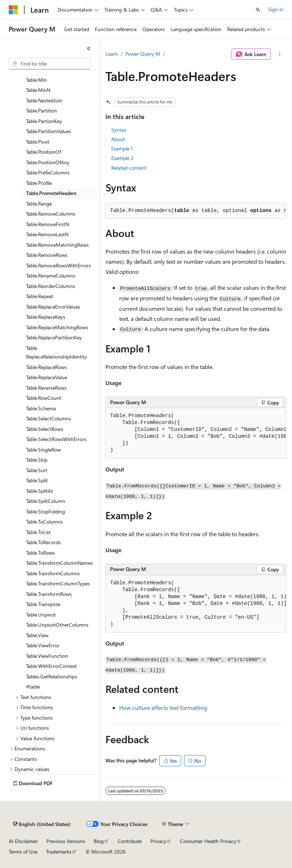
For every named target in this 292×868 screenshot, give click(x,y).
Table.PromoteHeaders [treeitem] (51, 193)
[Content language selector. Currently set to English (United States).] (42, 824)
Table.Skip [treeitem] (37, 460)
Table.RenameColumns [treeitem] (51, 276)
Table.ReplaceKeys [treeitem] (46, 317)
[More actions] (280, 54)
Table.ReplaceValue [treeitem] (47, 377)
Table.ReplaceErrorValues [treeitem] (53, 307)
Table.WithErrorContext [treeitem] (51, 666)
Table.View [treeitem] (37, 635)
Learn (112, 54)
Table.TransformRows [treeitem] (49, 594)
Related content (129, 168)
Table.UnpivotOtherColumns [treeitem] (57, 625)
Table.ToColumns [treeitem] (44, 522)
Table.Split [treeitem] (37, 480)
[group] (196, 433)
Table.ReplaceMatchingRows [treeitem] (57, 327)
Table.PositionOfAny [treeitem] (48, 162)
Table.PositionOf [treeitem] (43, 152)
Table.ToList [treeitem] (38, 532)
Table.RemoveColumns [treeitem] (51, 214)
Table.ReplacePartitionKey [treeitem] (54, 337)
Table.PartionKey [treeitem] (44, 121)
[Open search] (258, 10)
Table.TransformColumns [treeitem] (53, 573)
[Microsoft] (13, 10)
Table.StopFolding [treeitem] (45, 511)
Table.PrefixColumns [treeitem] (48, 172)
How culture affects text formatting (163, 708)
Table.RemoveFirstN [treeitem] (47, 224)
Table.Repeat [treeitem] (40, 296)
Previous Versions (66, 841)
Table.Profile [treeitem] (39, 183)
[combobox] (50, 64)
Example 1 (122, 149)
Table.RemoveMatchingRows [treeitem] (57, 245)
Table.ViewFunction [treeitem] (47, 656)
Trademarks (59, 852)
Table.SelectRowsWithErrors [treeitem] (56, 439)
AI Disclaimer (23, 841)
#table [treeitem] (33, 687)
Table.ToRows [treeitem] (40, 553)
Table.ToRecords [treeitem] (43, 542)
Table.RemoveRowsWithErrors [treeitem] (59, 265)
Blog (99, 841)
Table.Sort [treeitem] (37, 470)
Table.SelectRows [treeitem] (45, 429)
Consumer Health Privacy (208, 841)
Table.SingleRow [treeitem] (43, 450)
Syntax (119, 130)
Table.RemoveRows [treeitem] (47, 255)
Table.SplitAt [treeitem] (39, 491)
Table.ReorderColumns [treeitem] (51, 286)
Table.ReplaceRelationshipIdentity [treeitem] (57, 352)
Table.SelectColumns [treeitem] (49, 418)
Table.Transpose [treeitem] (43, 604)
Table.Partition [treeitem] (41, 111)
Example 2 (122, 158)
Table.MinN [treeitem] (38, 90)
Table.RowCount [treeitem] (44, 398)
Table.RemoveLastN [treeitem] (47, 234)
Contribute (130, 841)
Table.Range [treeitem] (39, 204)
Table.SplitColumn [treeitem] (46, 501)
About (118, 139)
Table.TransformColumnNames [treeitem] (59, 563)
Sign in (276, 9)
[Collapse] (89, 48)
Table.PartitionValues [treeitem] (49, 131)
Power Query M (143, 54)
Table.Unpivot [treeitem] (41, 615)
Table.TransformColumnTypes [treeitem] (58, 583)
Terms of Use (23, 852)
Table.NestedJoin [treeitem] (44, 100)
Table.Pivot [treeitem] (38, 142)
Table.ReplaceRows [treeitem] (46, 367)
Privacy (158, 841)
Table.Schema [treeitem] (41, 408)
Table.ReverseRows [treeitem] (46, 388)
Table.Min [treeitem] (36, 80)
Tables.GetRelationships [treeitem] (52, 676)
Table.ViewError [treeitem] (43, 645)
